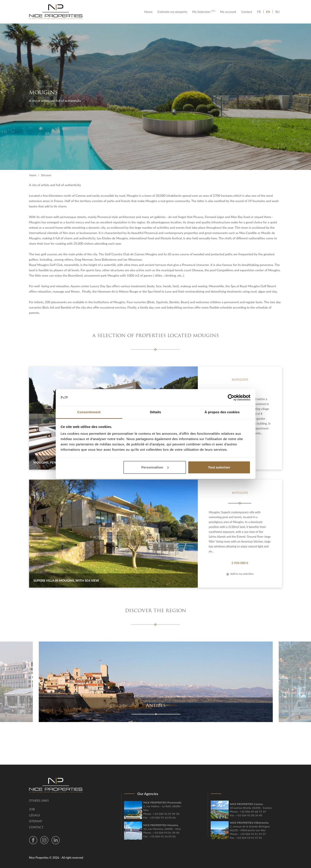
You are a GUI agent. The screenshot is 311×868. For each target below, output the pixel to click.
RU (277, 12)
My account (228, 12)
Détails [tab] (156, 412)
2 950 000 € (240, 563)
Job (32, 809)
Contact (247, 12)
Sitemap (36, 821)
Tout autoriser (219, 467)
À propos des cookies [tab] (222, 412)
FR (260, 12)
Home (150, 12)
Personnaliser (155, 467)
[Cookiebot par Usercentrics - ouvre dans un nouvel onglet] (231, 398)
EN (268, 12)
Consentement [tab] (89, 412)
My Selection (204, 12)
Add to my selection (240, 574)
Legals (35, 815)
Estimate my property (172, 12)
